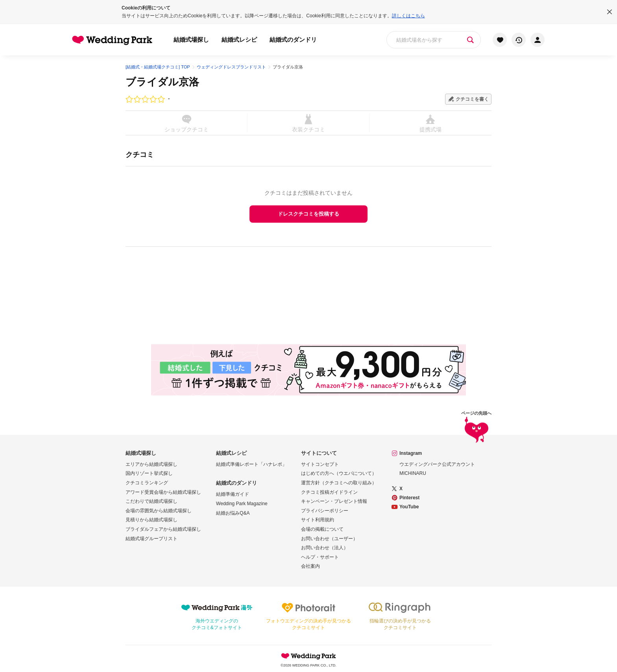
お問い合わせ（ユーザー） (329, 539)
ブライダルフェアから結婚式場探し (163, 529)
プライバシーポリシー (325, 511)
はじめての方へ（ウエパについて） (339, 473)
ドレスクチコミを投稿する (308, 214)
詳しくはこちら (408, 16)
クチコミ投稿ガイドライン (329, 492)
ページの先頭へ (476, 428)
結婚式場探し (191, 40)
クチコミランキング (147, 483)
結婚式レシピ (239, 40)
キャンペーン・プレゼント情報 (334, 501)
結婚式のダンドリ (293, 40)
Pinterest (409, 498)
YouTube (409, 507)
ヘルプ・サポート (320, 557)
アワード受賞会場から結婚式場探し (163, 492)
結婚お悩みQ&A (233, 513)
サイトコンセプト (320, 464)
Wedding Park (308, 656)
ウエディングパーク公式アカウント (437, 464)
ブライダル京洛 (162, 82)
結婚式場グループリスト (151, 539)
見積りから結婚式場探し (151, 520)
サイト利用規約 (318, 520)
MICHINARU (413, 473)
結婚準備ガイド (233, 494)
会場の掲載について (322, 529)
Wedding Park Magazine (242, 504)
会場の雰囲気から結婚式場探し (159, 511)
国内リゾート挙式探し (149, 473)
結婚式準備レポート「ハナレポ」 (251, 464)
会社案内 (310, 566)
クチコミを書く (472, 99)
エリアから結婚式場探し (151, 464)
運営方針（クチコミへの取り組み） (339, 483)
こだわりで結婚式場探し (151, 501)
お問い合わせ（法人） (325, 548)
